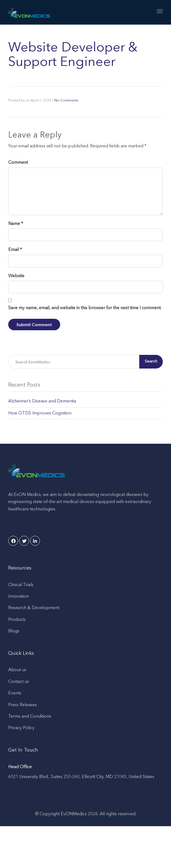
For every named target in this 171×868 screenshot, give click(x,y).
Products (17, 620)
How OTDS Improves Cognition (40, 413)
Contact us (19, 682)
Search (151, 362)
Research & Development (34, 608)
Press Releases (23, 705)
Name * (16, 224)
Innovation (18, 597)
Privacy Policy (21, 728)
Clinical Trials (21, 585)
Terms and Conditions (30, 717)
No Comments (66, 100)
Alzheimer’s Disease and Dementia (42, 401)
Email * (15, 250)
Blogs (14, 631)
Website (16, 276)
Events (15, 693)
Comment (18, 163)
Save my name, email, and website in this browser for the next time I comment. (85, 308)
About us (17, 670)
